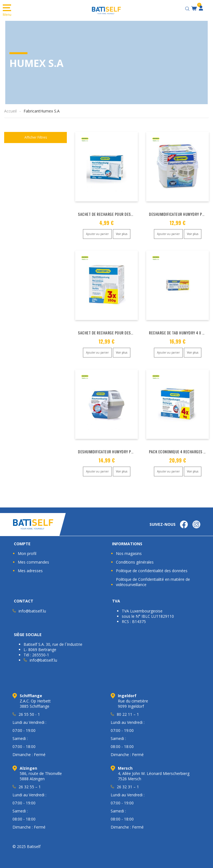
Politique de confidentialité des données (152, 569)
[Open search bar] (188, 8)
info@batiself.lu (32, 609)
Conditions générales (135, 560)
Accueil (10, 111)
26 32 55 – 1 (30, 785)
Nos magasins (129, 551)
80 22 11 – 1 (128, 712)
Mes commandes (33, 560)
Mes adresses (30, 569)
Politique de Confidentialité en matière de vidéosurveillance (153, 580)
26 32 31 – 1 (128, 785)
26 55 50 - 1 (29, 712)
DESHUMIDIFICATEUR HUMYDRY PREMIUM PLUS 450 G (121, 450)
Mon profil (27, 551)
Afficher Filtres (36, 137)
